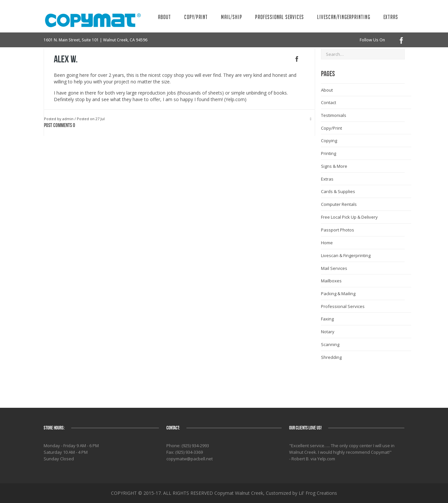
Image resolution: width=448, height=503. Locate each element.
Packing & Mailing (338, 294)
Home (327, 243)
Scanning (330, 344)
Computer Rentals (339, 204)
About (164, 17)
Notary (328, 332)
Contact (329, 102)
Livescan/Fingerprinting (343, 17)
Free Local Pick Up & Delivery (349, 217)
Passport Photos (338, 230)
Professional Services (279, 17)
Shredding (331, 357)
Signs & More (334, 166)
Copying (329, 141)
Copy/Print (196, 17)
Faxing (327, 319)
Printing (329, 153)
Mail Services (334, 268)
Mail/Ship (231, 17)
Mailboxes (331, 281)
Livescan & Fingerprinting (346, 255)
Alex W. (66, 59)
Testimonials (334, 115)
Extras (391, 17)
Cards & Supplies (338, 191)
